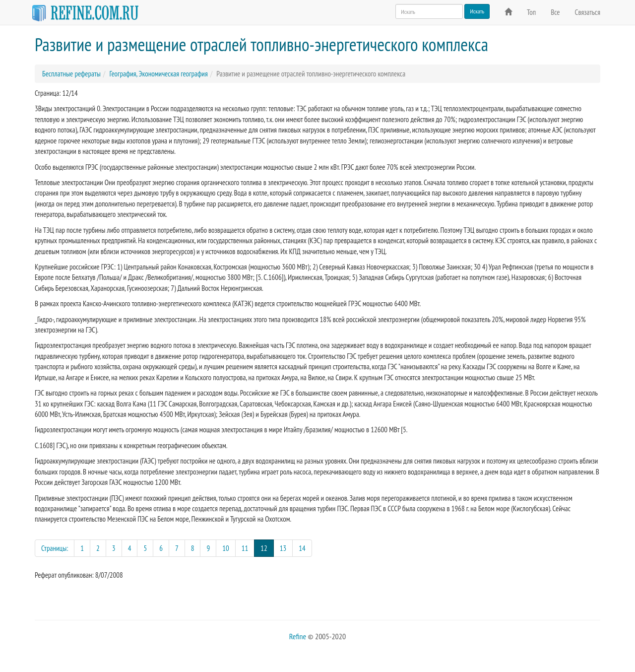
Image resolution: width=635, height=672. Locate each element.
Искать (477, 11)
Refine (298, 636)
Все (555, 12)
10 (226, 548)
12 (267, 548)
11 (245, 548)
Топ (531, 12)
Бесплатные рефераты (71, 74)
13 (283, 548)
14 (302, 548)
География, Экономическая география (158, 74)
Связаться (588, 12)
